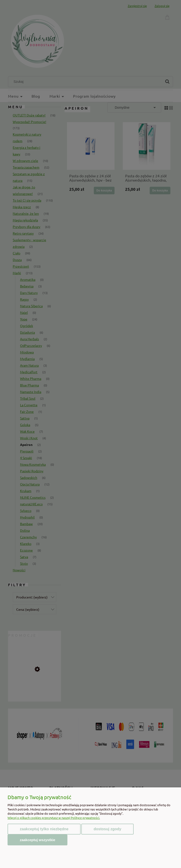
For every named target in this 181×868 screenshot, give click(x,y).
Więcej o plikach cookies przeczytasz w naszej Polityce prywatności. (54, 818)
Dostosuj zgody (107, 829)
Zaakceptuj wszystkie (37, 840)
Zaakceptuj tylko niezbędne (44, 829)
